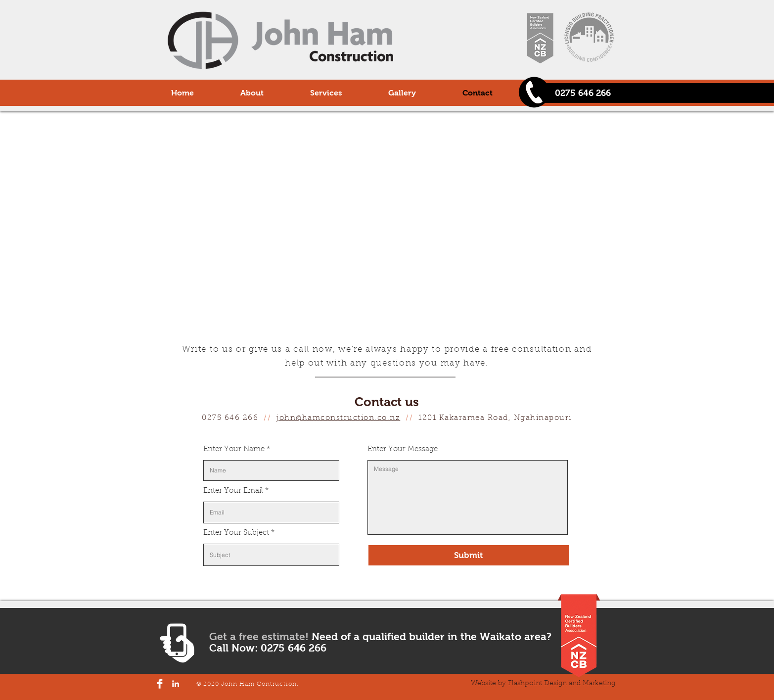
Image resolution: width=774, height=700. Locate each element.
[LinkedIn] (176, 684)
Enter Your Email (233, 491)
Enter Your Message (403, 449)
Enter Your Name (234, 449)
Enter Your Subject (236, 533)
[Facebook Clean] (160, 684)
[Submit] (469, 555)
